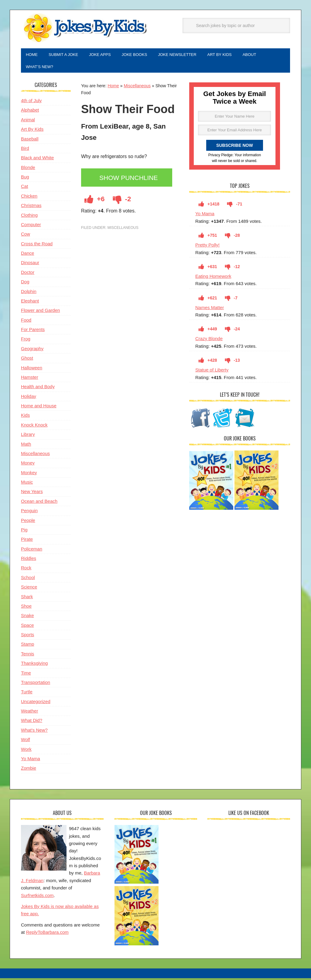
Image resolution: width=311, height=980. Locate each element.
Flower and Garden (40, 313)
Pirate (27, 542)
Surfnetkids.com (37, 898)
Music (27, 484)
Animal (28, 122)
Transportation (36, 685)
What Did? (32, 723)
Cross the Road (37, 246)
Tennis (27, 656)
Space (27, 628)
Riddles (29, 561)
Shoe (26, 608)
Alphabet (30, 112)
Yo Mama (205, 216)
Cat (24, 189)
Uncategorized (36, 704)
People (28, 523)
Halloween (32, 370)
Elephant (30, 303)
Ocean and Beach (39, 504)
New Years (32, 494)
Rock (26, 570)
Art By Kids (32, 131)
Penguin (29, 513)
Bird (25, 151)
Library (28, 437)
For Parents (33, 332)
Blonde (28, 170)
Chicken (29, 198)
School (28, 580)
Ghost (27, 360)
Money (28, 465)
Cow (26, 236)
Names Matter (210, 310)
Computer (31, 227)
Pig (24, 532)
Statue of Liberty (212, 372)
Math (26, 446)
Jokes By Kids (85, 28)
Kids (25, 418)
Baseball (30, 141)
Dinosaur (30, 265)
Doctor (28, 275)
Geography (32, 351)
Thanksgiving (34, 666)
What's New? (34, 732)
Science (29, 589)
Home (113, 88)
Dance (27, 255)
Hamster (30, 380)
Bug (25, 179)
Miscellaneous (137, 88)
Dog (25, 284)
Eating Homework (213, 279)
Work (26, 752)
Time (26, 675)
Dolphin (29, 294)
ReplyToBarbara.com (47, 935)
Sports (27, 637)
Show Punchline (130, 180)
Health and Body (38, 389)
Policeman (32, 551)
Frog (26, 341)
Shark (27, 599)
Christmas (31, 208)
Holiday (29, 399)
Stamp (27, 646)
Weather (29, 713)
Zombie (29, 770)
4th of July (31, 103)
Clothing (29, 217)
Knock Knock (34, 427)
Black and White (37, 160)
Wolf (26, 742)
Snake (27, 618)
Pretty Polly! (207, 247)
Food (26, 322)
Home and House (39, 408)
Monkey (29, 475)
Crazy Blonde (209, 341)
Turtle (27, 694)
